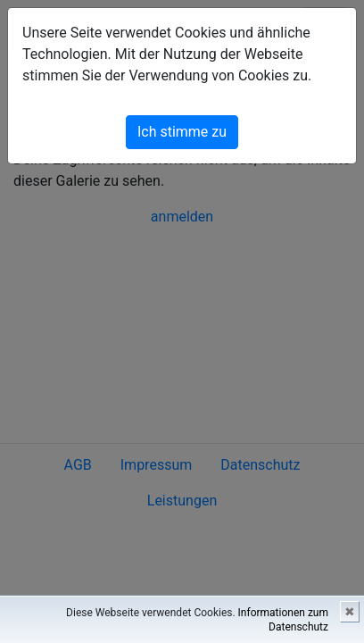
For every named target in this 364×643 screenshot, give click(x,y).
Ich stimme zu (182, 132)
